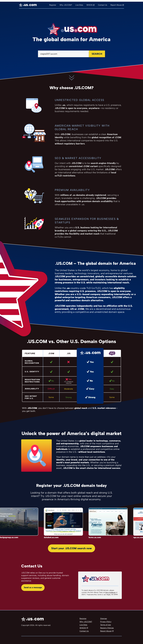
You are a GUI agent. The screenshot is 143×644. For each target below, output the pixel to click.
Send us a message (33, 587)
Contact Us (103, 5)
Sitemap (104, 619)
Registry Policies (107, 628)
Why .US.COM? (66, 5)
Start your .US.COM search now (71, 548)
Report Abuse (116, 5)
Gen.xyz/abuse (110, 592)
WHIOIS (83, 628)
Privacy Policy (106, 622)
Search (97, 54)
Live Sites (79, 5)
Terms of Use (106, 625)
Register (53, 5)
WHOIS (89, 5)
